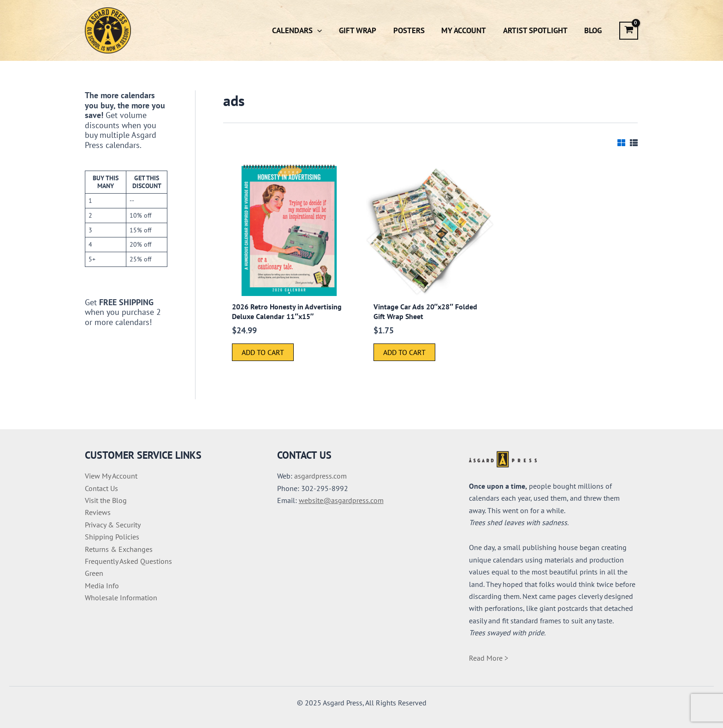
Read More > (489, 658)
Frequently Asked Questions (128, 561)
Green (94, 573)
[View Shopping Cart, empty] (629, 31)
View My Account (111, 476)
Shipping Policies (112, 537)
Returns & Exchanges (119, 549)
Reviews (98, 512)
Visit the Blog (106, 500)
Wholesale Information (121, 598)
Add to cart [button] (263, 352)
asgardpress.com (320, 476)
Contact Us (101, 488)
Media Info (102, 586)
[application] (324, 30)
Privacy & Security (113, 525)
